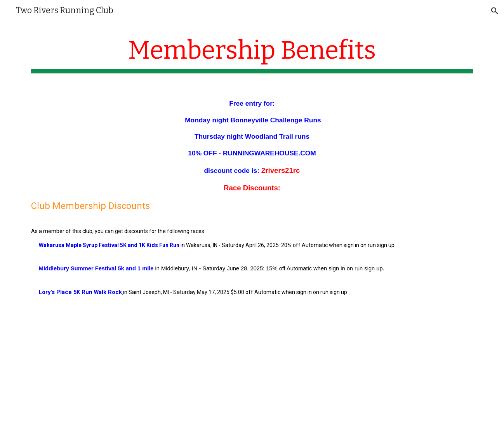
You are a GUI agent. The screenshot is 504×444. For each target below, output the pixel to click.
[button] (495, 11)
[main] (252, 55)
